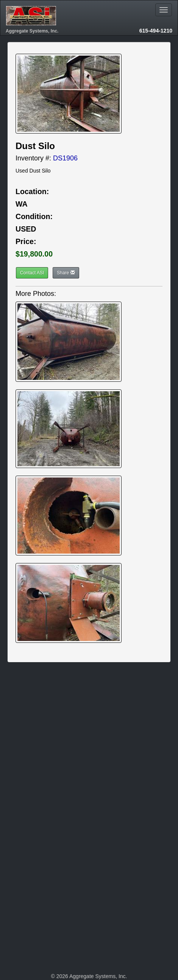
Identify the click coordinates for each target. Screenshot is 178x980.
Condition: (34, 216)
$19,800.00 (34, 254)
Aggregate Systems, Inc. (32, 31)
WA (22, 204)
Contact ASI (32, 273)
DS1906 (65, 158)
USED (26, 229)
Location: (32, 191)
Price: (26, 241)
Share (66, 273)
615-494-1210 (156, 31)
